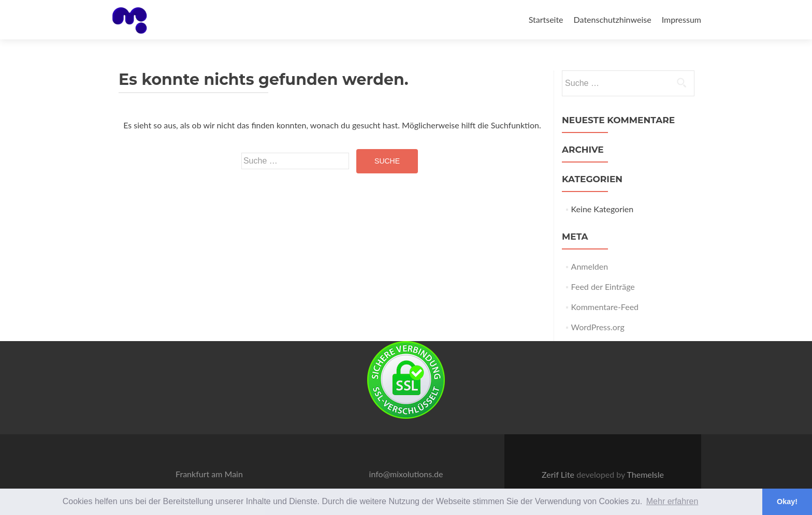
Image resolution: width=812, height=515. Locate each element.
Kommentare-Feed (605, 307)
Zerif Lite (559, 474)
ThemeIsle (645, 474)
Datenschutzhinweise (613, 19)
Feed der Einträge (603, 286)
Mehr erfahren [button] (672, 501)
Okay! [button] (787, 502)
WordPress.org (598, 327)
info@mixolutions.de (406, 474)
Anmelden (590, 266)
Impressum (682, 19)
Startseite (546, 19)
